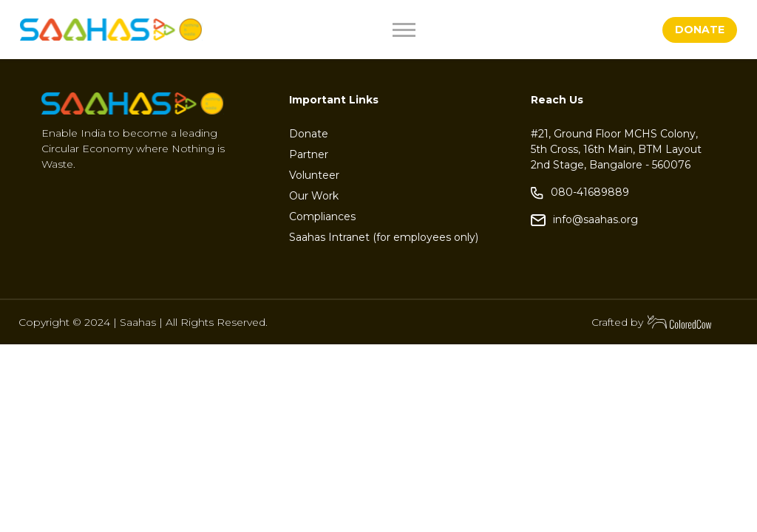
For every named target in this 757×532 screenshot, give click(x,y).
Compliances (322, 216)
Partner (309, 154)
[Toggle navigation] (439, 30)
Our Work (314, 196)
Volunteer (314, 175)
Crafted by (652, 322)
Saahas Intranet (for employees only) (384, 237)
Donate (309, 134)
